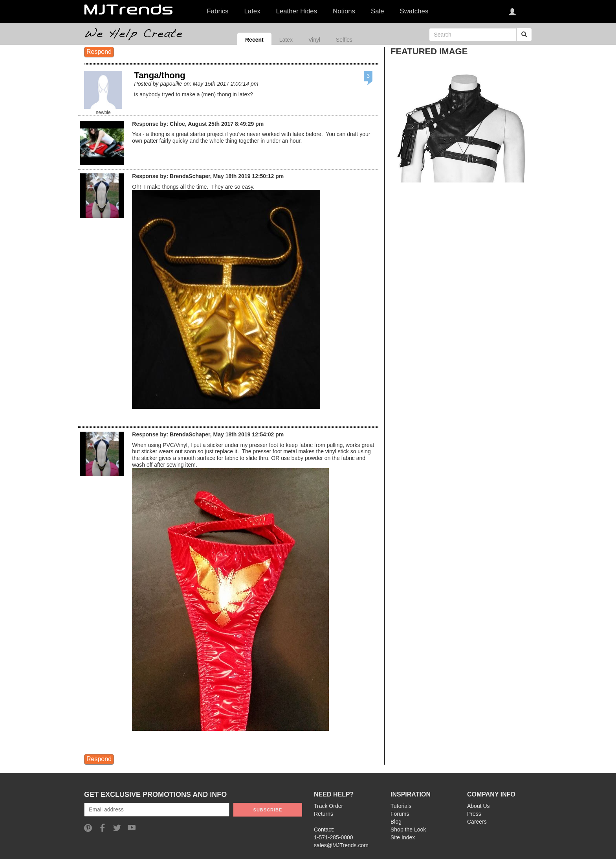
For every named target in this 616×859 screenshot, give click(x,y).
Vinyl (314, 40)
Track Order (328, 806)
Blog (396, 822)
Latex (286, 40)
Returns (324, 814)
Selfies (344, 40)
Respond (99, 52)
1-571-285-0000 (334, 837)
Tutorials (401, 806)
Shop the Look (408, 830)
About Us (478, 806)
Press (474, 814)
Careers (477, 822)
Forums (400, 814)
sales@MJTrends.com (341, 845)
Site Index (403, 837)
